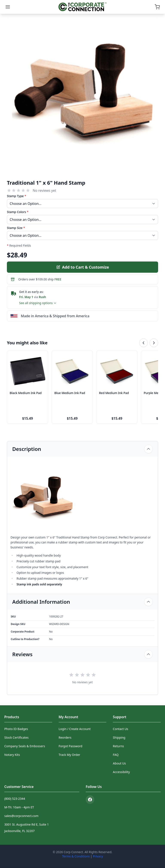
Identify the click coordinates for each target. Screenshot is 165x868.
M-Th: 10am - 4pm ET (19, 807)
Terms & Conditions (76, 856)
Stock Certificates (16, 737)
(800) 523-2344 (15, 799)
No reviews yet (44, 190)
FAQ (116, 755)
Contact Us (120, 729)
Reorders (65, 737)
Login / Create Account (75, 729)
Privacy (98, 856)
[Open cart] (157, 7)
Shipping (119, 737)
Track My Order (69, 755)
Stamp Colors (18, 212)
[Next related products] (154, 343)
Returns (118, 746)
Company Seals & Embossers (25, 746)
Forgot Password (70, 746)
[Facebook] (90, 800)
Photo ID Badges (16, 729)
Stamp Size (16, 228)
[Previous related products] (144, 343)
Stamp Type (17, 196)
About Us (119, 763)
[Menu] (8, 7)
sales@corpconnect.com (21, 816)
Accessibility (121, 772)
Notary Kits (12, 755)
